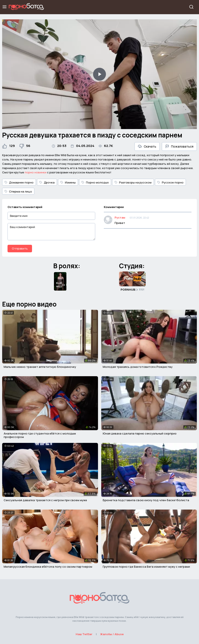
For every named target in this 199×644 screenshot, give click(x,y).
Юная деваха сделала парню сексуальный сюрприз (140, 433)
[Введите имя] (51, 216)
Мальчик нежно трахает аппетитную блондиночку (40, 367)
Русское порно (170, 182)
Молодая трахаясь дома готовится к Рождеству (138, 367)
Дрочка (47, 182)
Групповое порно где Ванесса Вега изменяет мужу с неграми (146, 567)
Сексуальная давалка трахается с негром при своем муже (45, 500)
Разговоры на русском (133, 182)
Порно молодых (95, 182)
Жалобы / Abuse (112, 634)
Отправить (20, 248)
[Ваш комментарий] (51, 232)
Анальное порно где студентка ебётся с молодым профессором (40, 435)
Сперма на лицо (18, 191)
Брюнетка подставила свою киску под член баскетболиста (146, 500)
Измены (68, 182)
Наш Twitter (84, 634)
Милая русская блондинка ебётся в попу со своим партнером (48, 567)
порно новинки (36, 172)
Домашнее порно (19, 182)
